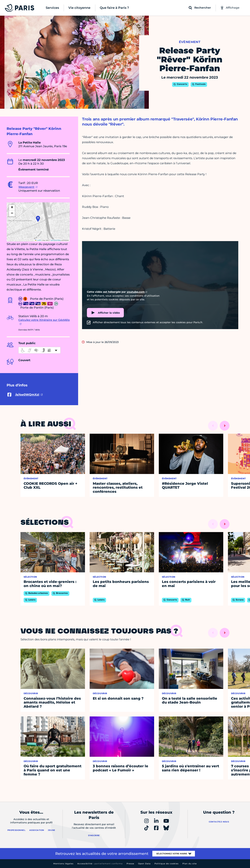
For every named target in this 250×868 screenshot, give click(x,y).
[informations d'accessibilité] (39, 350)
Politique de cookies (167, 864)
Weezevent (26, 187)
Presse (130, 864)
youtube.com (136, 292)
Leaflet (38, 240)
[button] (38, 219)
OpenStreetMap (56, 240)
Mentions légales (63, 864)
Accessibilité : (100, 864)
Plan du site (190, 864)
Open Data (144, 864)
